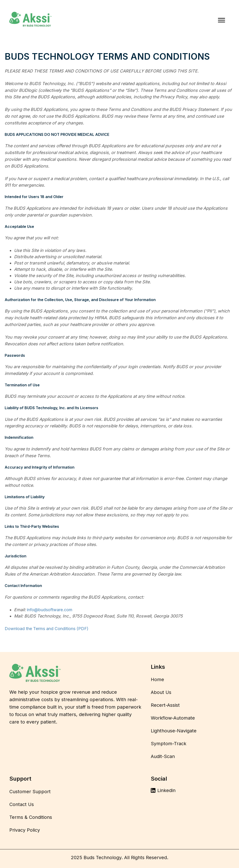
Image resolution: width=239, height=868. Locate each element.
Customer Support (30, 792)
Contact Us (22, 804)
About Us (161, 692)
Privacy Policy (25, 830)
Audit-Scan (163, 756)
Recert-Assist (165, 705)
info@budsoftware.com (50, 610)
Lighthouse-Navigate (174, 731)
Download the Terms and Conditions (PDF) (47, 629)
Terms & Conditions (31, 817)
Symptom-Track (169, 744)
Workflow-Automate (173, 718)
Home (157, 679)
